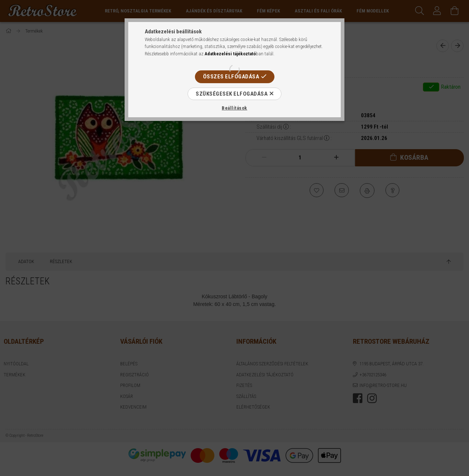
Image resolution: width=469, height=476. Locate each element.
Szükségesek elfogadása (232, 94)
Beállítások (234, 108)
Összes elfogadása (231, 77)
